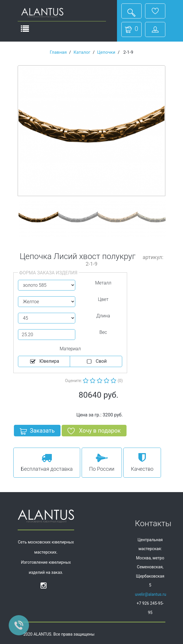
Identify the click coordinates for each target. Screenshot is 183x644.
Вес (103, 332)
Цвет (103, 299)
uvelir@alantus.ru (151, 594)
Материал (70, 349)
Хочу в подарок (94, 432)
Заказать (37, 432)
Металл (103, 283)
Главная (58, 52)
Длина (103, 316)
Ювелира (44, 362)
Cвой (96, 362)
